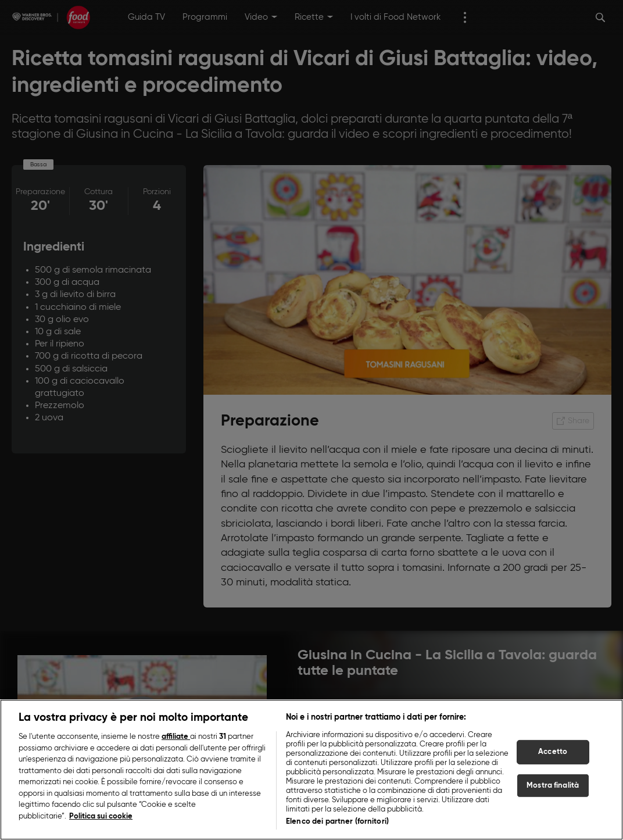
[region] (311, 770)
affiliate (176, 737)
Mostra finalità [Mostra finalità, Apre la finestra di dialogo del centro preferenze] (553, 786)
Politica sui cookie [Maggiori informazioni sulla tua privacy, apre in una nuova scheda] (101, 816)
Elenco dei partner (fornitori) (337, 822)
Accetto (553, 752)
